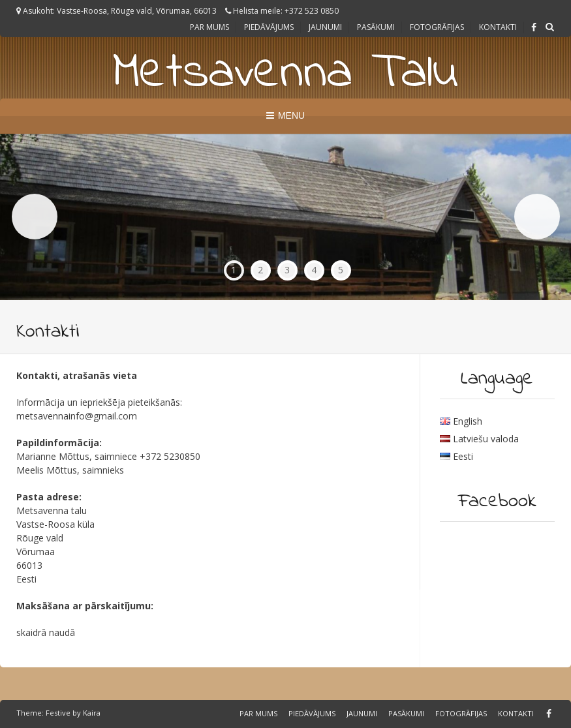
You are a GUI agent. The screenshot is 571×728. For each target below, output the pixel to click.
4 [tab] (314, 270)
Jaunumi (325, 27)
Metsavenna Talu (285, 74)
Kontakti (498, 27)
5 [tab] (341, 270)
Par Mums (209, 27)
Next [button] (537, 217)
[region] (285, 217)
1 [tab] (234, 270)
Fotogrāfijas (437, 27)
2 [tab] (260, 270)
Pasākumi (376, 27)
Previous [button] (35, 217)
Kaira (92, 713)
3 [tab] (287, 270)
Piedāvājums (269, 27)
